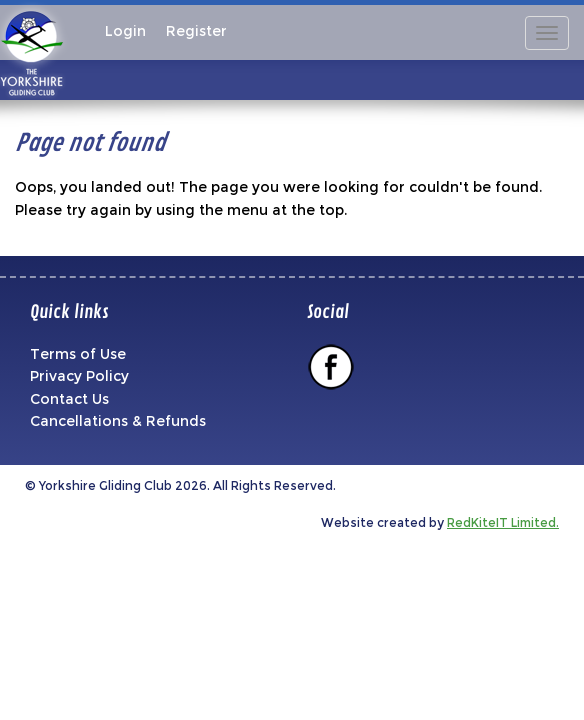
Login (125, 31)
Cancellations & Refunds (118, 421)
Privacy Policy (79, 376)
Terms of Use (78, 354)
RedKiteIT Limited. (503, 522)
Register (196, 31)
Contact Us (69, 399)
